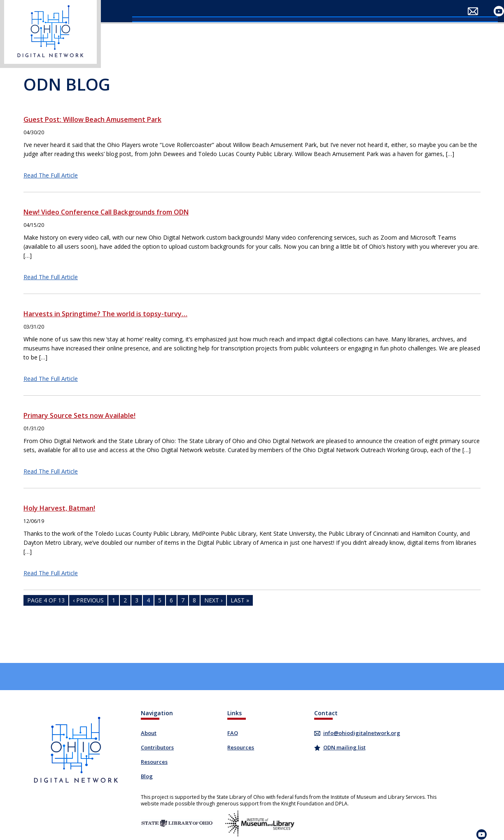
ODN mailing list (344, 747)
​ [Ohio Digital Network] (50, 34)
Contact (326, 713)
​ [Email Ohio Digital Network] (473, 11)
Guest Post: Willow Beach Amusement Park (92, 119)
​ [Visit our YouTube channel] (499, 11)
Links (234, 713)
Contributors (157, 747)
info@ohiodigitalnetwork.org (361, 733)
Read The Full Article (51, 175)
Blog (147, 776)
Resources (154, 762)
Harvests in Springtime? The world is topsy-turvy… (105, 314)
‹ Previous (88, 600)
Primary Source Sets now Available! (79, 415)
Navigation (157, 713)
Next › (213, 600)
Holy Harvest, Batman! (59, 508)
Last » (240, 600)
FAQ (233, 733)
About (149, 733)
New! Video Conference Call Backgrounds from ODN (106, 212)
